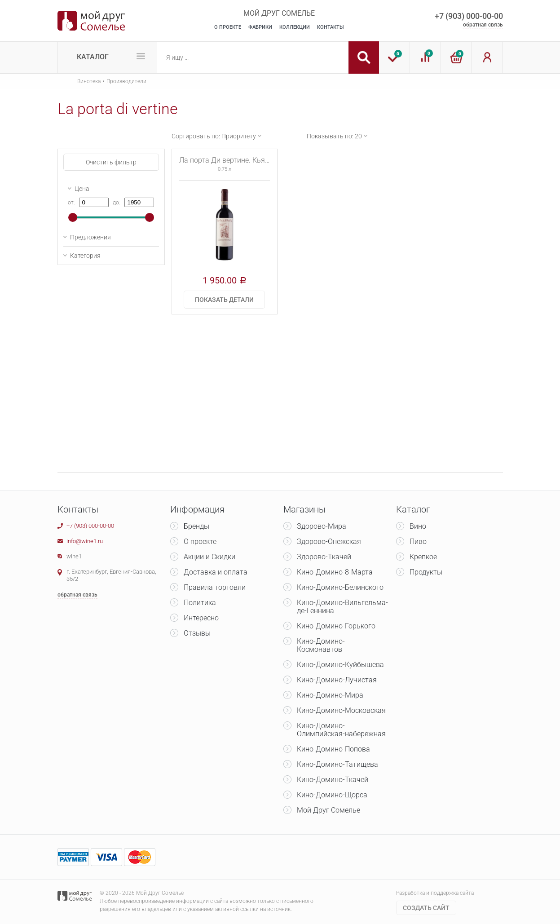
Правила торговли (215, 587)
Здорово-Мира (322, 526)
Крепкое (423, 557)
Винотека (89, 81)
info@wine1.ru (85, 541)
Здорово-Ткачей (324, 557)
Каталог (93, 57)
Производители (126, 81)
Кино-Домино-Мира (330, 695)
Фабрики (260, 27)
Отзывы (197, 633)
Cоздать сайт (426, 908)
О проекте (200, 542)
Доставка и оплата (216, 572)
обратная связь (483, 25)
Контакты (331, 27)
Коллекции (295, 27)
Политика (200, 603)
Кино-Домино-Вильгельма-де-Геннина (342, 607)
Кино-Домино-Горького (336, 626)
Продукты (426, 572)
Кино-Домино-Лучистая (337, 680)
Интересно (201, 618)
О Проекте (228, 27)
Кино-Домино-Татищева (337, 764)
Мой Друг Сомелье (329, 810)
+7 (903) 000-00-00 (469, 16)
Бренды (196, 526)
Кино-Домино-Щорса (332, 795)
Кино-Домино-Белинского (340, 587)
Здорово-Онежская (329, 542)
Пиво (418, 542)
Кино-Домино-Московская (341, 710)
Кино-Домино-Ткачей (333, 780)
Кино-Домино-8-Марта (335, 572)
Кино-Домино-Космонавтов (321, 645)
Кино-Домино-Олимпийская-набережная (341, 730)
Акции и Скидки (209, 557)
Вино (418, 526)
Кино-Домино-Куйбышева (340, 665)
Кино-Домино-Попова (333, 749)
